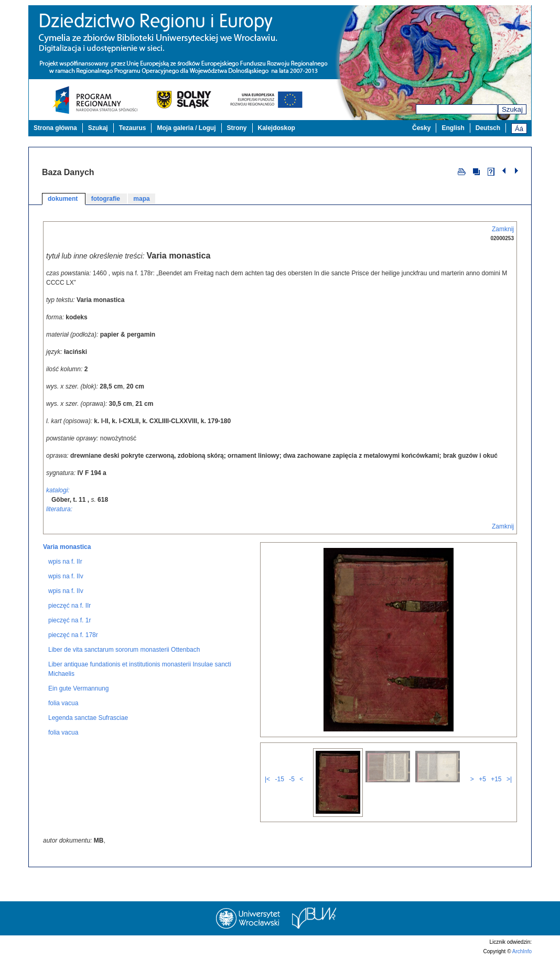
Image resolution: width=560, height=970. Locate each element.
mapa (141, 199)
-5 (292, 806)
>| (509, 806)
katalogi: (58, 490)
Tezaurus (133, 128)
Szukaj (512, 109)
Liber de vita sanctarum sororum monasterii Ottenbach (124, 676)
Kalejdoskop (277, 128)
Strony (237, 128)
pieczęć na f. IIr (69, 632)
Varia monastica (67, 574)
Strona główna (55, 128)
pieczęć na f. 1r (69, 647)
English (453, 128)
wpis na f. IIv (66, 603)
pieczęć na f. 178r (73, 662)
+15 (496, 806)
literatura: (59, 509)
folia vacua (63, 730)
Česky (421, 128)
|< (267, 806)
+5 (482, 806)
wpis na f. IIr (65, 588)
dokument (64, 199)
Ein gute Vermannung (78, 715)
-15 (279, 806)
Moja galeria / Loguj (186, 128)
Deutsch (488, 128)
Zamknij (503, 229)
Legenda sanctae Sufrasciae (88, 745)
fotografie (107, 199)
